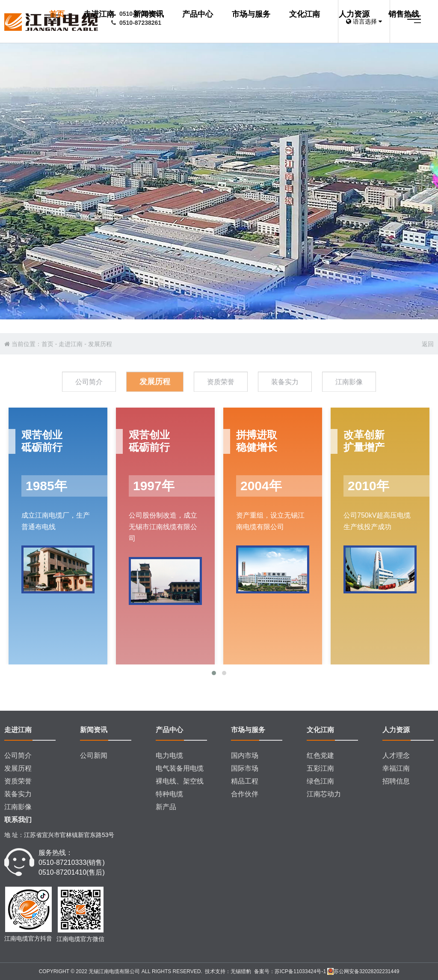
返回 (428, 371)
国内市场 (245, 755)
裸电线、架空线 (180, 781)
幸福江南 (396, 768)
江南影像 (18, 807)
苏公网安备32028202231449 (363, 971)
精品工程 (245, 781)
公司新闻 (94, 755)
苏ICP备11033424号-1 (300, 971)
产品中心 (307, 22)
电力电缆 (169, 755)
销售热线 (208, 70)
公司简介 (18, 755)
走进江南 (231, 22)
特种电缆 (169, 794)
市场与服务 (212, 46)
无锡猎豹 (241, 971)
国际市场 (245, 768)
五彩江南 (320, 768)
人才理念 (396, 755)
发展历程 (100, 371)
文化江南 (261, 46)
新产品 (166, 807)
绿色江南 (320, 781)
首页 (200, 22)
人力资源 (307, 46)
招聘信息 (396, 781)
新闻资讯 (269, 22)
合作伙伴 (245, 794)
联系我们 (18, 820)
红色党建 (320, 755)
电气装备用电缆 (180, 768)
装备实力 (18, 794)
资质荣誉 (18, 781)
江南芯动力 (324, 794)
